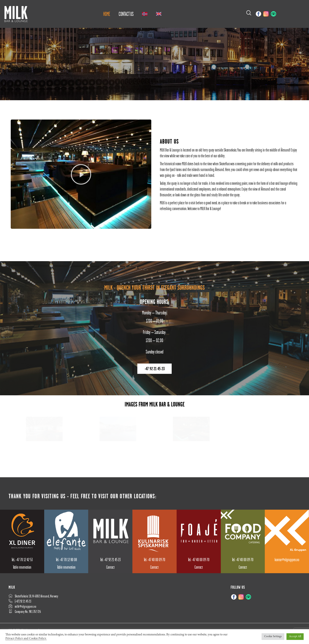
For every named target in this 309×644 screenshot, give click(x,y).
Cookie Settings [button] (273, 637)
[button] (81, 179)
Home (107, 14)
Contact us (126, 14)
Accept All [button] (295, 637)
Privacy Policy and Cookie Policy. (26, 639)
